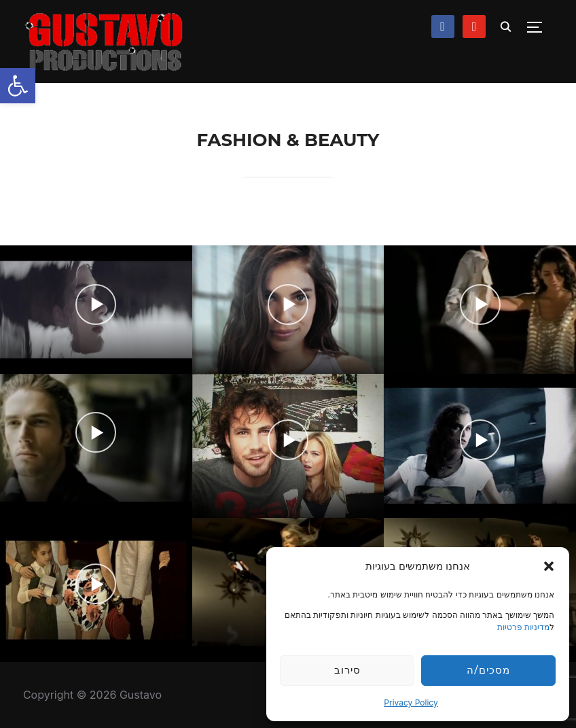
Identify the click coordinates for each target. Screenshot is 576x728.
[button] (18, 86)
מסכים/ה (488, 670)
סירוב (347, 670)
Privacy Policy (411, 703)
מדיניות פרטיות (523, 627)
